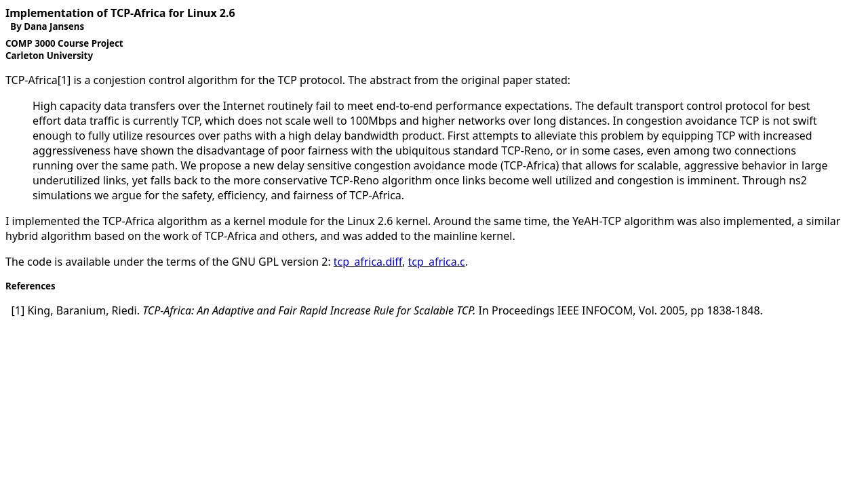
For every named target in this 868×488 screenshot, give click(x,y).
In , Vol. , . (387, 310)
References (31, 286)
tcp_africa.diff (368, 262)
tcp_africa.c (437, 262)
